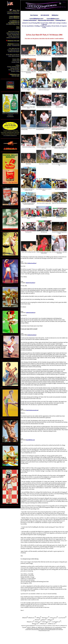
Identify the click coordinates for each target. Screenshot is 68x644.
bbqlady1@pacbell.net (30, 283)
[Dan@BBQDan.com (30, 440)
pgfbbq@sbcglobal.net (31, 313)
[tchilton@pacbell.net (32, 263)
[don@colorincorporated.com (32, 410)
